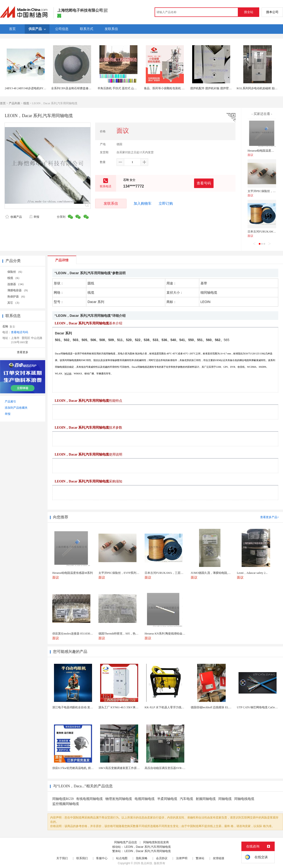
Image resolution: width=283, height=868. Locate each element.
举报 (34, 217)
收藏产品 (14, 217)
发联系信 (111, 203)
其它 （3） (14, 303)
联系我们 (82, 858)
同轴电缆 (225, 799)
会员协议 (162, 858)
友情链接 (219, 858)
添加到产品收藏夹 (16, 408)
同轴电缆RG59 (63, 799)
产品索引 (10, 402)
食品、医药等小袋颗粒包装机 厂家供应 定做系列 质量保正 (181, 88)
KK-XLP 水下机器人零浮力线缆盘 (166, 707)
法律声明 (182, 858)
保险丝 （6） (16, 272)
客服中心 (102, 858)
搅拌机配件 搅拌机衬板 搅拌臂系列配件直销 (218, 88)
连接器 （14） (16, 284)
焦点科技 (146, 863)
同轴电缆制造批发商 (156, 842)
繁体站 (200, 858)
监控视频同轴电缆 (66, 804)
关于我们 (62, 858)
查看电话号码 (20, 332)
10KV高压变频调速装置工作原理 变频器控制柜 (128, 768)
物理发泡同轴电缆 (119, 799)
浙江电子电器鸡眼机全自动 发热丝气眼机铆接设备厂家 (87, 707)
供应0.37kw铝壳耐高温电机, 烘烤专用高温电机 (82, 768)
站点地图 (122, 858)
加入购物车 (143, 203)
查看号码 (204, 183)
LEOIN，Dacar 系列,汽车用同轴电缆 (148, 847)
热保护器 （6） (17, 297)
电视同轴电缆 (145, 799)
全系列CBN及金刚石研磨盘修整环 (73, 88)
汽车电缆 (186, 799)
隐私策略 (142, 858)
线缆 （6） (14, 278)
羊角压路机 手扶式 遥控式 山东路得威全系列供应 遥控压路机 (136, 88)
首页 (3, 103)
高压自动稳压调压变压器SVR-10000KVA (170, 768)
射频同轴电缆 (206, 799)
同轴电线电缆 (244, 799)
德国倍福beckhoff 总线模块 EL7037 (212, 707)
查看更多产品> (270, 517)
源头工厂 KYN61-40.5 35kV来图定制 (121, 707)
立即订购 (166, 203)
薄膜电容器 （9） (18, 290)
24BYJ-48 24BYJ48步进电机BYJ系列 (27, 88)
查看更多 (23, 352)
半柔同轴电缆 (167, 799)
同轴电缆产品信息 (126, 842)
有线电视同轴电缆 (89, 799)
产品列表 (15, 103)
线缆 (26, 103)
